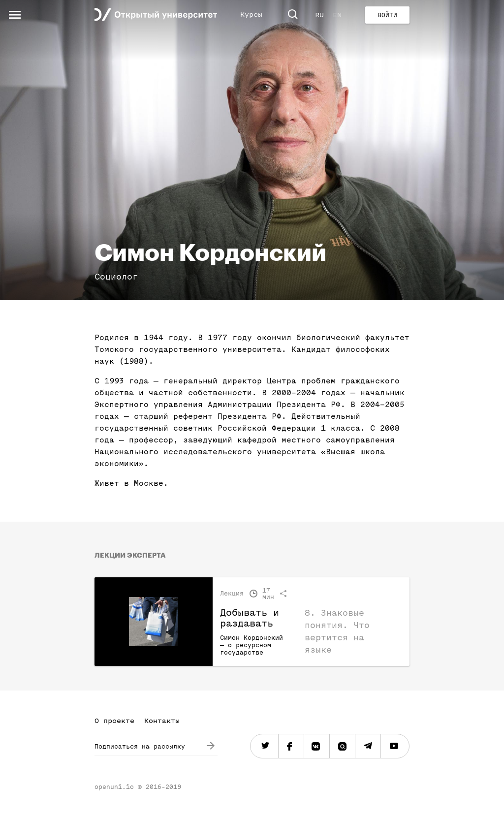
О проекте (114, 721)
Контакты (162, 721)
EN (337, 15)
